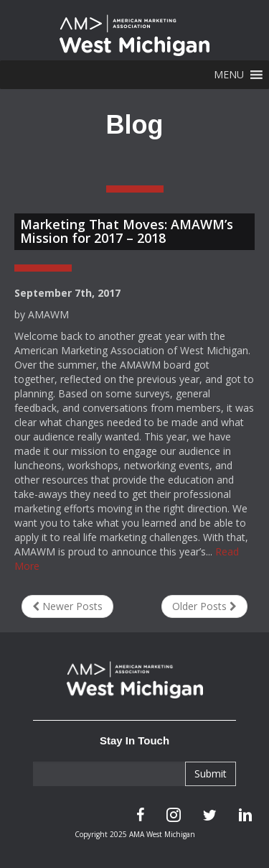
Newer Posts (67, 606)
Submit (211, 774)
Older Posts (204, 606)
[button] (229, 75)
